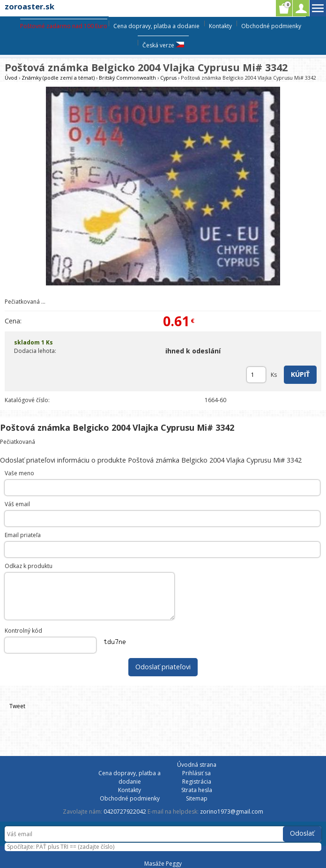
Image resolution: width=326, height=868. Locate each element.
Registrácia (197, 782)
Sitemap (197, 798)
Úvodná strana (197, 765)
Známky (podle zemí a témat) (58, 78)
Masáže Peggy (163, 864)
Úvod (11, 78)
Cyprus (168, 78)
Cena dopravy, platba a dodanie (156, 26)
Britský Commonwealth (127, 78)
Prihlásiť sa (196, 773)
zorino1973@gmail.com (232, 812)
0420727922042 (125, 812)
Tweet (17, 706)
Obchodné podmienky (271, 26)
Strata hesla (197, 790)
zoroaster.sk (30, 6)
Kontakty (220, 26)
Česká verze (163, 45)
